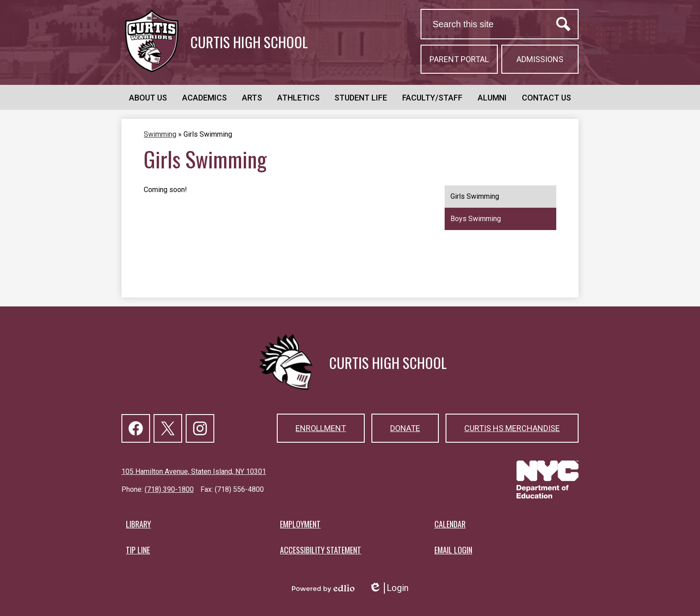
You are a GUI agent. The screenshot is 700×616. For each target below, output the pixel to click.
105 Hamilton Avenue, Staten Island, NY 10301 (194, 471)
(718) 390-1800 (169, 489)
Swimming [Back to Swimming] (160, 134)
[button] (148, 97)
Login (389, 588)
